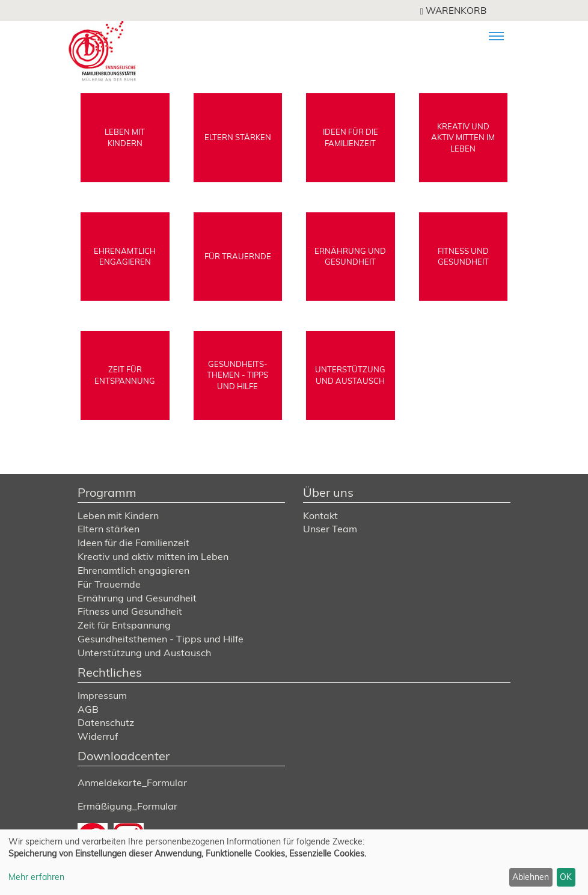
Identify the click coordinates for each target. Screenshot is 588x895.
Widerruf (98, 736)
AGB (88, 709)
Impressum (102, 695)
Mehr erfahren (36, 877)
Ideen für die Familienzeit (133, 543)
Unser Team (330, 529)
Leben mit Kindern (118, 515)
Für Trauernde (109, 584)
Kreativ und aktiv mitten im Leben (153, 556)
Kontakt (320, 515)
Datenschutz (106, 722)
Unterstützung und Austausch (144, 653)
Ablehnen (531, 877)
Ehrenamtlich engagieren (133, 570)
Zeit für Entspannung (124, 625)
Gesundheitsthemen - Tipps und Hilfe (161, 639)
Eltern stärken (109, 529)
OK (566, 877)
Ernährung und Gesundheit (137, 598)
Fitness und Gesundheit (130, 611)
